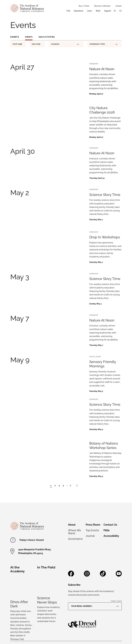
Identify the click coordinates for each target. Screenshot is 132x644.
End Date (36, 45)
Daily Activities (47, 37)
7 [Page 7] (71, 452)
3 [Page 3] (59, 452)
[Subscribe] (118, 573)
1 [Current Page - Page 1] (51, 452)
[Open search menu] (115, 11)
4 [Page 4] (63, 452)
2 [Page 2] (55, 452)
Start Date (17, 45)
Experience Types (104, 44)
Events (29, 37)
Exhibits (15, 37)
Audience (65, 44)
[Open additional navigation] (121, 11)
